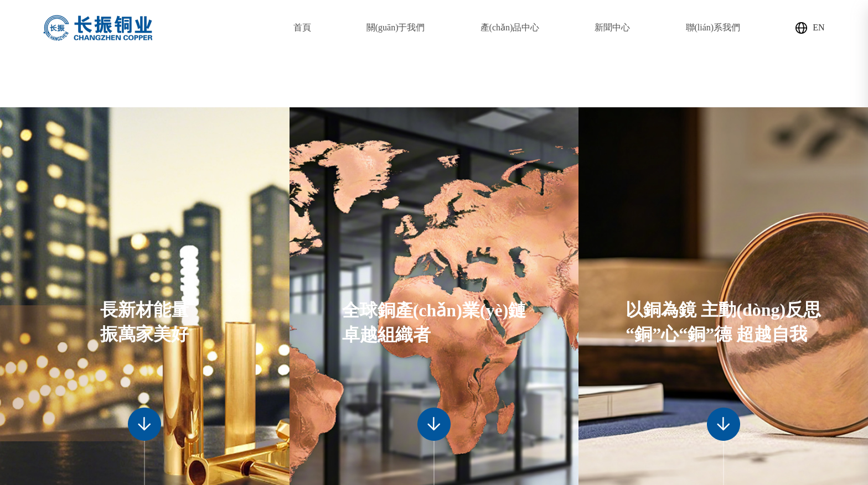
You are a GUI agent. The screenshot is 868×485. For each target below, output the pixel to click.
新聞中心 (612, 27)
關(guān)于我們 (396, 27)
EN (810, 28)
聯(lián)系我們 (713, 27)
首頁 (302, 27)
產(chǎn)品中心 (510, 27)
